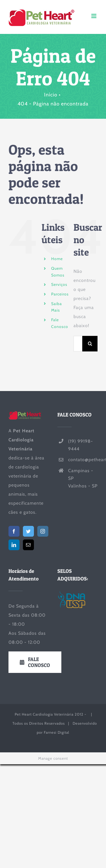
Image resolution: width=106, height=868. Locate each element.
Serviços (59, 284)
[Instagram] (43, 531)
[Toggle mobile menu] (94, 16)
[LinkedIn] (14, 545)
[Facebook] (14, 531)
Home (57, 259)
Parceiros (60, 294)
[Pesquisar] (90, 344)
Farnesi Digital (57, 732)
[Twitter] (28, 531)
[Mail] (28, 545)
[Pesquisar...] (78, 344)
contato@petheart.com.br (83, 460)
